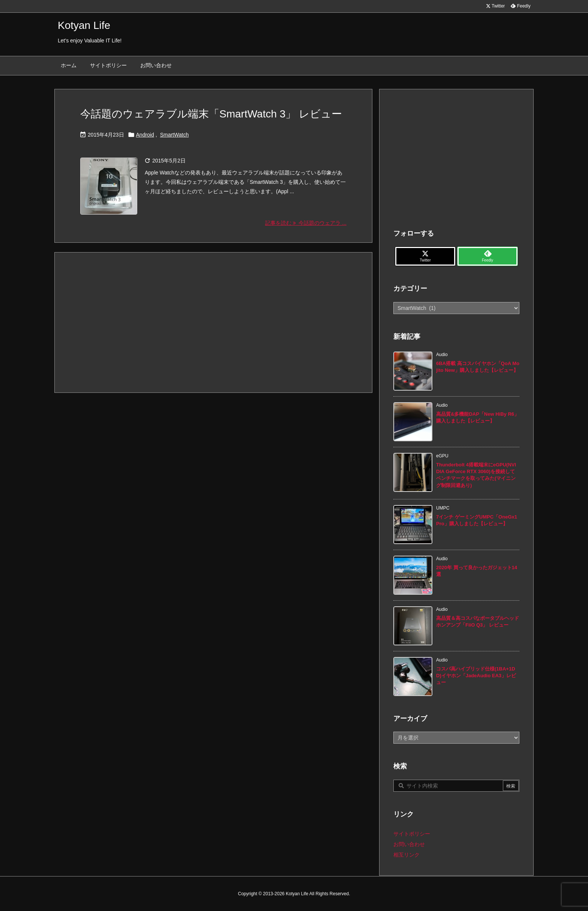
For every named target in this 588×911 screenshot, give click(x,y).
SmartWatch (175, 135)
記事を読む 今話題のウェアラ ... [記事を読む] (306, 223)
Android (145, 135)
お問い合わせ (409, 844)
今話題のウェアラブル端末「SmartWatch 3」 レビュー (211, 114)
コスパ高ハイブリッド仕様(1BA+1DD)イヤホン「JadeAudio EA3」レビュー (476, 676)
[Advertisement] (213, 322)
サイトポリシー (412, 834)
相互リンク (406, 855)
